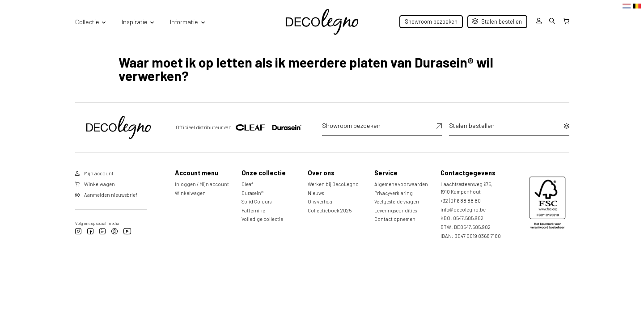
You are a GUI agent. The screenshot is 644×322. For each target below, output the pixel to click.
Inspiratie (135, 22)
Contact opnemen (395, 219)
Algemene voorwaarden (401, 184)
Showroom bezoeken (431, 21)
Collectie (87, 22)
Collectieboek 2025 (330, 210)
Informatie (184, 22)
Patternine (253, 210)
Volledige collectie (262, 219)
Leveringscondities (396, 210)
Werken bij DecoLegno (333, 184)
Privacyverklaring (394, 193)
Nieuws (316, 193)
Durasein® (252, 193)
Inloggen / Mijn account (202, 184)
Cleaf (247, 184)
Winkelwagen (190, 193)
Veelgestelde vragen (397, 201)
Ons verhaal (321, 201)
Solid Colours (256, 201)
